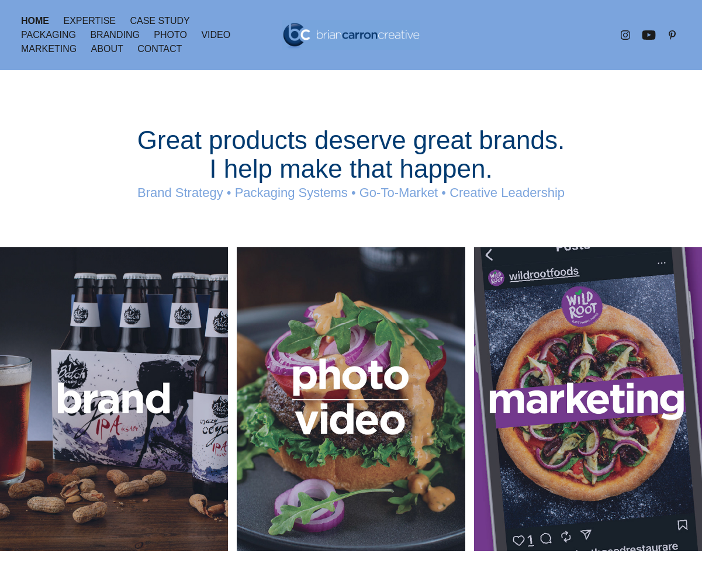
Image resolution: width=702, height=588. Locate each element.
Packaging (49, 35)
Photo (170, 35)
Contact (160, 49)
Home (35, 21)
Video (216, 35)
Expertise (89, 21)
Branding (115, 35)
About (107, 49)
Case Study (160, 21)
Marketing (49, 49)
